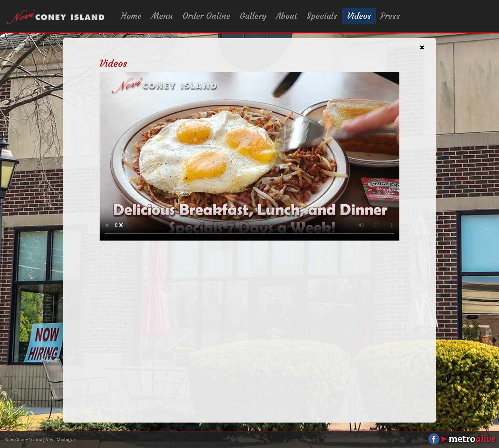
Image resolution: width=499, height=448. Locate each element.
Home (131, 16)
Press (390, 16)
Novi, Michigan (61, 440)
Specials (322, 16)
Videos (359, 16)
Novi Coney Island (24, 440)
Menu (162, 16)
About (287, 16)
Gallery (253, 16)
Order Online (206, 16)
